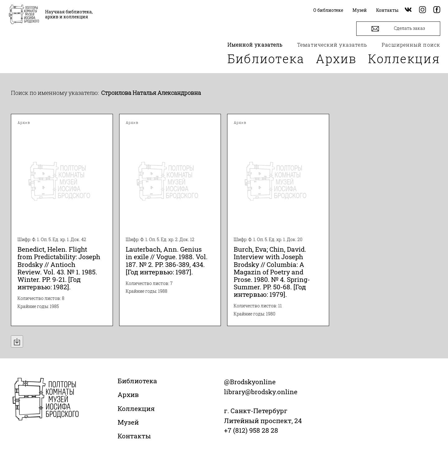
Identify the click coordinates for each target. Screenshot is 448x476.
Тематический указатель (332, 45)
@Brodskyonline (250, 382)
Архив (336, 58)
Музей (128, 422)
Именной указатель (255, 45)
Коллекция (404, 58)
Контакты (134, 436)
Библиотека (266, 58)
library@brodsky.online (261, 392)
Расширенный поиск (411, 45)
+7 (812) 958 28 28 (251, 430)
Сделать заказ (398, 29)
